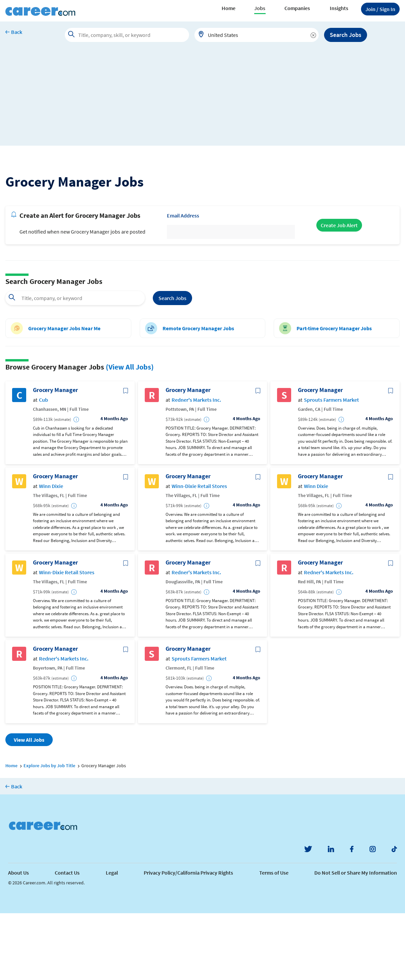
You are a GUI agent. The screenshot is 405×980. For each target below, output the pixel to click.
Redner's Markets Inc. (196, 466)
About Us (18, 939)
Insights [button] (339, 8)
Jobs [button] (260, 8)
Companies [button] (297, 8)
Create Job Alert (339, 292)
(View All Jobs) (130, 433)
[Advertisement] (203, 99)
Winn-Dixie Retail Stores (199, 553)
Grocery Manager (55, 457)
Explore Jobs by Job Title (49, 832)
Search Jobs (346, 35)
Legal (112, 939)
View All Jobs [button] (29, 806)
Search (172, 364)
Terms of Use (274, 939)
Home (229, 8)
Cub (43, 466)
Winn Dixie (51, 553)
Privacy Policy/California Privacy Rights (188, 939)
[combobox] (257, 35)
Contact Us (67, 939)
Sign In (380, 9)
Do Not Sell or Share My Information (356, 939)
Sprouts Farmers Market (331, 466)
